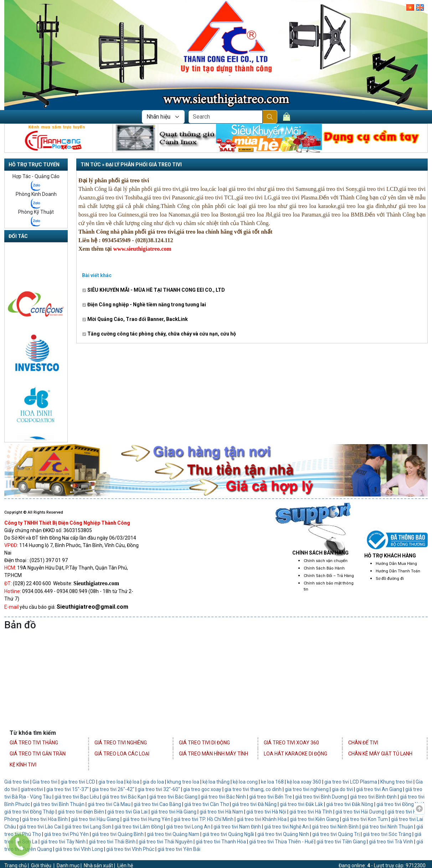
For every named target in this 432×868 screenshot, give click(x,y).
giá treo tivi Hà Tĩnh (311, 812)
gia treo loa (111, 782)
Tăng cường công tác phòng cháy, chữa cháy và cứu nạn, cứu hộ (159, 334)
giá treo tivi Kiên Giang (314, 819)
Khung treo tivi (396, 782)
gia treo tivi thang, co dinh (253, 789)
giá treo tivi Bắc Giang (173, 797)
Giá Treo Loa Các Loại (122, 754)
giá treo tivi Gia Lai (127, 812)
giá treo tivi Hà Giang (174, 812)
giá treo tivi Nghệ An (287, 827)
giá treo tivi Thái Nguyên (166, 842)
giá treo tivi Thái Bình (112, 842)
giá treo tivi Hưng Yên (146, 819)
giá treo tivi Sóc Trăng (387, 834)
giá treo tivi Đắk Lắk (301, 804)
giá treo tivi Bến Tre (271, 797)
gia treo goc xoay (202, 789)
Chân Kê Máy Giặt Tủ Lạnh (380, 754)
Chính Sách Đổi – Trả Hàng (329, 576)
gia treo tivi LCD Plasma (351, 782)
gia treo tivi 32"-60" (159, 789)
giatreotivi (32, 789)
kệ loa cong (245, 782)
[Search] (225, 117)
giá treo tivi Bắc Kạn (124, 797)
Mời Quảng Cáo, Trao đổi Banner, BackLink (135, 319)
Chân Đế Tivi (363, 743)
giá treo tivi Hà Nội (266, 812)
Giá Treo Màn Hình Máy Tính (214, 754)
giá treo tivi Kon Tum (365, 819)
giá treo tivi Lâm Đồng (139, 827)
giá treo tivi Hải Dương (360, 812)
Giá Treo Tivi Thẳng (34, 743)
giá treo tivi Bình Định (373, 797)
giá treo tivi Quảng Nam (173, 834)
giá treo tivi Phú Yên (66, 834)
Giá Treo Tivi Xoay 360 (291, 743)
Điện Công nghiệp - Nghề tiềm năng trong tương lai (144, 305)
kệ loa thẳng (216, 782)
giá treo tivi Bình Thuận (59, 804)
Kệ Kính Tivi (23, 765)
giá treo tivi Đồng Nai (399, 804)
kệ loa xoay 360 (304, 782)
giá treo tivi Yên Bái (179, 849)
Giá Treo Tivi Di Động (204, 743)
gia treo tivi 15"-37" (68, 789)
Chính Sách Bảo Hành (324, 568)
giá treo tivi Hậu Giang (95, 819)
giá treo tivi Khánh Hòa (262, 819)
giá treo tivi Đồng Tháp (29, 812)
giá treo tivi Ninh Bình (335, 827)
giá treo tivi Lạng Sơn (88, 827)
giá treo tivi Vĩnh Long (79, 849)
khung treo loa (183, 782)
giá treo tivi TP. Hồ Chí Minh (204, 819)
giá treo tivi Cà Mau (109, 804)
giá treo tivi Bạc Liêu (77, 797)
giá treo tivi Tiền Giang (341, 842)
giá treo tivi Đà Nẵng (254, 804)
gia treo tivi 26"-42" (113, 789)
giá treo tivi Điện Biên (81, 812)
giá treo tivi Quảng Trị (336, 834)
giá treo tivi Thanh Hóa (221, 842)
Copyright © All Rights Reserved (34, 512)
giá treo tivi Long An (188, 827)
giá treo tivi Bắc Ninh (223, 797)
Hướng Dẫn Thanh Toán (398, 571)
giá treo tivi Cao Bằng (157, 804)
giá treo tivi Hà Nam (221, 812)
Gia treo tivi (45, 782)
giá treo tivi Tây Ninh (63, 842)
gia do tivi (342, 789)
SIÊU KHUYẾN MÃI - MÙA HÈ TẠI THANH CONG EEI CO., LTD (153, 290)
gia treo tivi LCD (78, 782)
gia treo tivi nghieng (307, 789)
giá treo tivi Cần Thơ (207, 804)
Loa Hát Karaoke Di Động (295, 754)
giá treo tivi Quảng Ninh (283, 834)
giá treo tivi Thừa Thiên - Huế (281, 842)
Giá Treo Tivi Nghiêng (121, 743)
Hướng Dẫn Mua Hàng (396, 564)
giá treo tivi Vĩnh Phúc (130, 849)
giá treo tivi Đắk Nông (350, 804)
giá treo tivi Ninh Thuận (387, 827)
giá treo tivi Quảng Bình (118, 834)
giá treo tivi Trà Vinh (391, 842)
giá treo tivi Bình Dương (321, 797)
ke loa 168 (272, 782)
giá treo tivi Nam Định (237, 827)
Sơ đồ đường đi (390, 579)
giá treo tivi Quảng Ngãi (228, 834)
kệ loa (133, 782)
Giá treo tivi (17, 782)
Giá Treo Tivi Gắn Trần (38, 754)
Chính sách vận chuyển (326, 561)
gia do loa (153, 782)
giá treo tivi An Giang (379, 789)
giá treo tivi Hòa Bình (45, 819)
